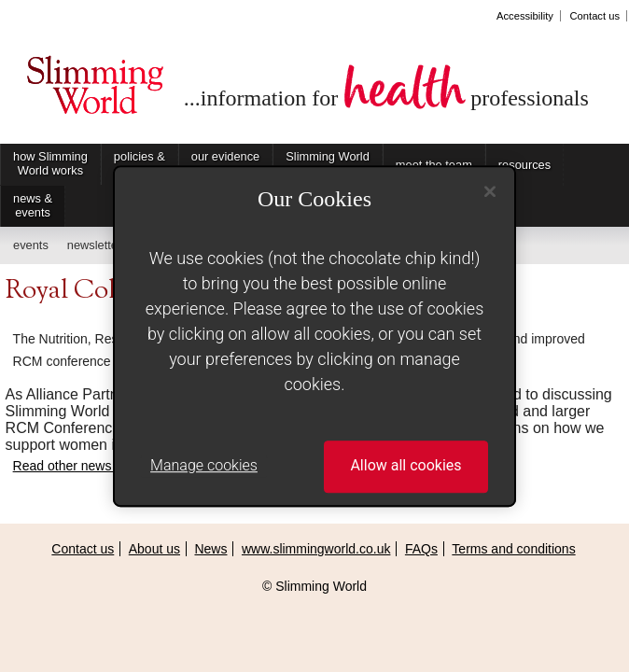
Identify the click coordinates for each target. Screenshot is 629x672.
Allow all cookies (405, 466)
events (31, 245)
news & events (33, 205)
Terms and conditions (513, 549)
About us (154, 549)
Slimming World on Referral (328, 163)
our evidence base (225, 163)
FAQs (421, 549)
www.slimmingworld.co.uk (316, 549)
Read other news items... (85, 466)
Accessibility (525, 16)
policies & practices (140, 163)
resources (524, 165)
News (210, 549)
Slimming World (95, 91)
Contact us (595, 16)
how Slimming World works (50, 163)
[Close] (490, 191)
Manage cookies (204, 466)
